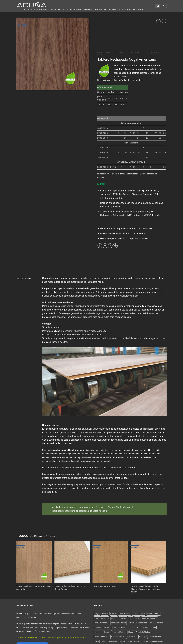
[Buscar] (158, 6)
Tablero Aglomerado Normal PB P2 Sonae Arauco (70, 588)
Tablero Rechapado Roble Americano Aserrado (33, 588)
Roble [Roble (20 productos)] (122, 641)
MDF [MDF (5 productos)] (154, 628)
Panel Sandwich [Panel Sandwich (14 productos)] (118, 637)
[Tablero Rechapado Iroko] (110, 562)
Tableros (63, 9)
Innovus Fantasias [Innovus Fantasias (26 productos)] (150, 618)
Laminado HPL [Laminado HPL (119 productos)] (134, 628)
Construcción (129, 9)
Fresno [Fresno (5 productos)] (114, 618)
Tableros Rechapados (131, 52)
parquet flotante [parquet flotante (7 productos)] (156, 637)
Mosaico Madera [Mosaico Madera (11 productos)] (119, 632)
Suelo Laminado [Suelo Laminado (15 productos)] (134, 641)
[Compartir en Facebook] (100, 246)
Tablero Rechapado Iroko (104, 586)
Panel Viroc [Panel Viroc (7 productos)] (132, 637)
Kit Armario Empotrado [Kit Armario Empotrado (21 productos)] (138, 623)
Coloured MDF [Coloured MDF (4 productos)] (139, 614)
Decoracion (76, 9)
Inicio (53, 9)
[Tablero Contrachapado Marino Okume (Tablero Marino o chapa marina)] (148, 562)
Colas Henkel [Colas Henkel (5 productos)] (125, 614)
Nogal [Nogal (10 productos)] (131, 632)
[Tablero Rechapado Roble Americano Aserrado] (34, 562)
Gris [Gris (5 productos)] (131, 618)
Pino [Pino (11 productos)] (103, 641)
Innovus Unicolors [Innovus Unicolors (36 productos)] (119, 623)
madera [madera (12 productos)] (146, 628)
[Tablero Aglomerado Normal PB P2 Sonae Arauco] (72, 562)
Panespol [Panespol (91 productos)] (143, 637)
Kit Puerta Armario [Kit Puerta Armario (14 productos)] (102, 628)
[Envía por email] (110, 246)
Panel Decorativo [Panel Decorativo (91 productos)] (101, 637)
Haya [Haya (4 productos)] (137, 618)
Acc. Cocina (101, 9)
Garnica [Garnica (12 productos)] (123, 618)
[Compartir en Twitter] (105, 246)
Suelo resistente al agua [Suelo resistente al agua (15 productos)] (153, 641)
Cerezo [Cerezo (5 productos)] (113, 614)
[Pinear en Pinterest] (115, 246)
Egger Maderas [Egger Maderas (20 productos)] (154, 614)
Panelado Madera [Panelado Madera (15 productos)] (143, 632)
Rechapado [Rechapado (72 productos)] (113, 641)
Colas (142, 9)
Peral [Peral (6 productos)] (97, 641)
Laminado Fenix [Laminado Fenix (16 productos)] (119, 628)
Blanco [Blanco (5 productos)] (105, 614)
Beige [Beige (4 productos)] (97, 614)
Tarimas (89, 9)
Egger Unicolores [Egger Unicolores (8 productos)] (102, 618)
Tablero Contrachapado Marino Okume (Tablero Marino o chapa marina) (145, 589)
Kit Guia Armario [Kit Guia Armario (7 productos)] (156, 623)
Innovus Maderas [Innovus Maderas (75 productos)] (102, 623)
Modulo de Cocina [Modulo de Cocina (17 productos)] (102, 632)
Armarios (115, 9)
